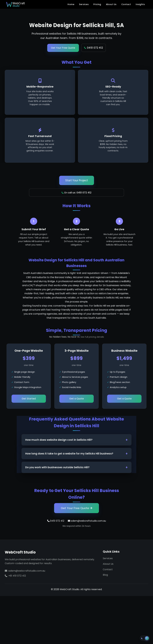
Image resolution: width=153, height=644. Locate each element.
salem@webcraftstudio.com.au (87, 521)
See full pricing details (92, 337)
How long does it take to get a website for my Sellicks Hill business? (69, 454)
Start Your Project (77, 180)
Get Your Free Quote (63, 48)
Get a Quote (77, 399)
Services (84, 4)
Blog (105, 575)
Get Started (29, 399)
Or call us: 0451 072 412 (76, 193)
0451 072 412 (94, 48)
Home (71, 4)
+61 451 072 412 (17, 576)
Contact (126, 4)
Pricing (97, 4)
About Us (111, 4)
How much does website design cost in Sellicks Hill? (59, 440)
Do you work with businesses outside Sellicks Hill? (57, 467)
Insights (140, 4)
